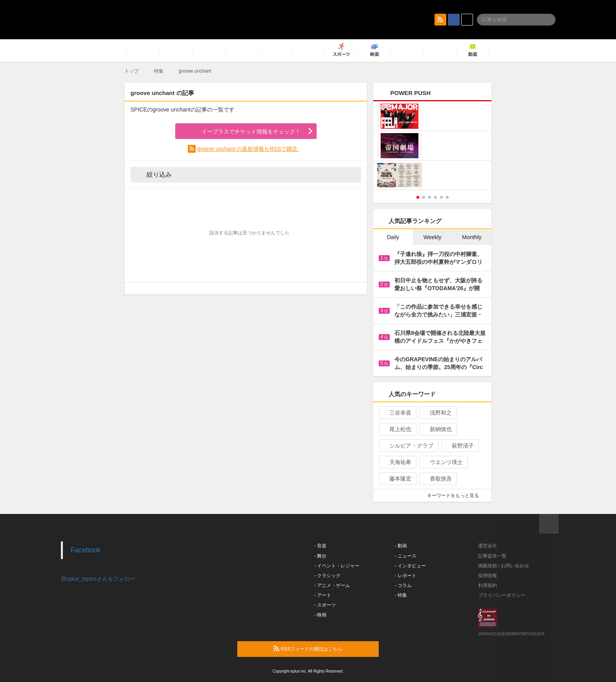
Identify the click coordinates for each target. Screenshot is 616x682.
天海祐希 (397, 462)
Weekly (433, 237)
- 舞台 (320, 556)
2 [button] (424, 197)
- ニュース (406, 556)
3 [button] (430, 197)
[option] (432, 147)
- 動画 (401, 546)
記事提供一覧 (492, 556)
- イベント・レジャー (337, 566)
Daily (393, 237)
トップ (132, 71)
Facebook (86, 550)
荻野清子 (459, 446)
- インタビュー (410, 566)
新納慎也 (437, 429)
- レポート (406, 576)
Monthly (472, 237)
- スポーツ (325, 605)
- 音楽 (320, 546)
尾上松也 (397, 429)
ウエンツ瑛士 (443, 462)
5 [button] (441, 197)
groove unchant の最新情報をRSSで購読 (248, 149)
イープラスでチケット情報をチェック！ (242, 132)
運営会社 (488, 546)
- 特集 (401, 595)
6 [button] (447, 197)
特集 (159, 71)
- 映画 (320, 615)
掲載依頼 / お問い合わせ (504, 566)
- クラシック (327, 576)
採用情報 (488, 576)
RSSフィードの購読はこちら (323, 649)
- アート (323, 595)
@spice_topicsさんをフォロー (98, 579)
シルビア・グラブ (408, 446)
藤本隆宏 (397, 479)
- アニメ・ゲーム (332, 585)
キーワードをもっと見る (456, 496)
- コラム (403, 585)
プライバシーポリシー (502, 595)
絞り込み (154, 174)
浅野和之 (437, 413)
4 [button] (435, 197)
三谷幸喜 (397, 413)
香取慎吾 (437, 479)
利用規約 (488, 585)
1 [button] (418, 197)
